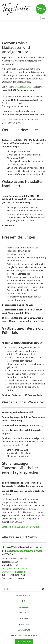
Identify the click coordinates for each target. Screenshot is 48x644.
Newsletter (24, 642)
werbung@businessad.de (14, 572)
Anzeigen (24, 607)
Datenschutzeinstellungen (24, 636)
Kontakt (24, 618)
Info (24, 601)
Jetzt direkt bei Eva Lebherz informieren (21, 527)
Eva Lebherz (8, 119)
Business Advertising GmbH (24, 551)
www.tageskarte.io (24, 87)
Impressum (24, 624)
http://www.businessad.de (15, 568)
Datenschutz (24, 630)
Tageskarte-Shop (24, 595)
